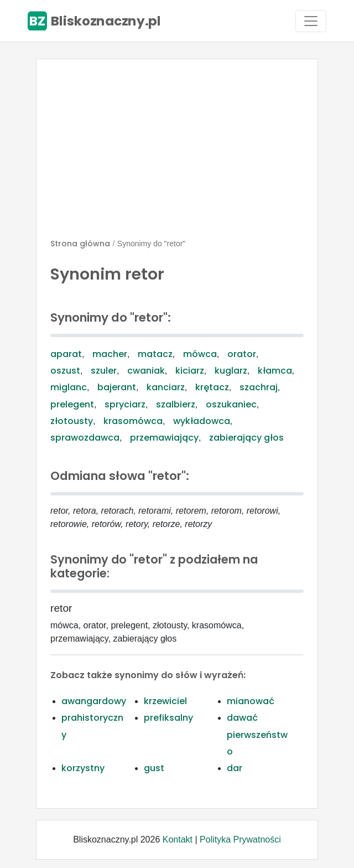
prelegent (72, 404)
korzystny (83, 768)
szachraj (259, 387)
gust (154, 768)
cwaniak (146, 371)
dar (235, 768)
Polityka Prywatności (240, 839)
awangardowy (94, 701)
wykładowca (202, 421)
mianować (251, 701)
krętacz (212, 387)
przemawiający (164, 438)
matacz (155, 354)
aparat (66, 354)
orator (242, 354)
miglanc (69, 387)
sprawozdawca (85, 438)
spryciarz (125, 404)
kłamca (275, 371)
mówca (200, 354)
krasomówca (133, 421)
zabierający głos (246, 438)
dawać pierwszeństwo (257, 735)
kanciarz (166, 387)
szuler (104, 371)
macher (110, 354)
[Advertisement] (177, 153)
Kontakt (178, 839)
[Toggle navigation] (311, 21)
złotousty (72, 421)
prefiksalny (168, 718)
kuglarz (231, 371)
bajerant (117, 387)
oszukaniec (231, 404)
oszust (65, 371)
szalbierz (176, 404)
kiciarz (190, 371)
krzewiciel (165, 701)
